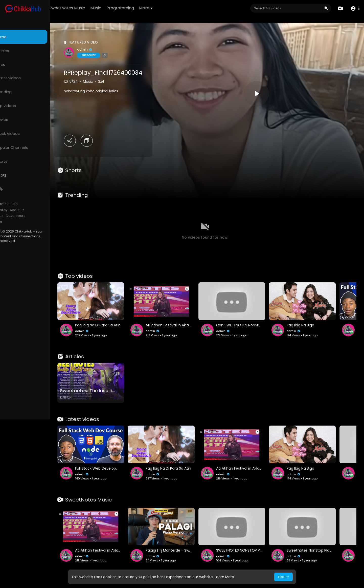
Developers (37, 216)
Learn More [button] (224, 577)
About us (38, 210)
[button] (355, 8)
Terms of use (28, 204)
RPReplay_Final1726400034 (124, 73)
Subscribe (109, 55)
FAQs (10, 204)
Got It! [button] (283, 577)
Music (125, 8)
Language (15, 222)
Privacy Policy (17, 210)
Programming (150, 8)
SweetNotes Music (96, 8)
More (175, 8)
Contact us (15, 216)
